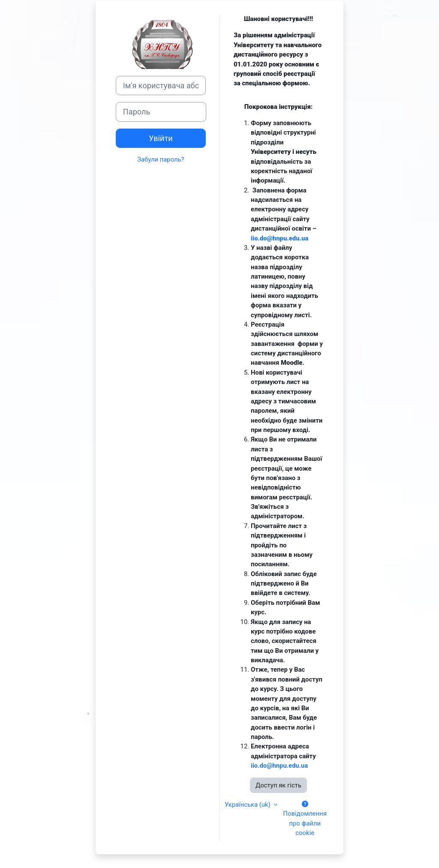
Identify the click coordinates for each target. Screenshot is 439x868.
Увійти (161, 138)
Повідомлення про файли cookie (305, 819)
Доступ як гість (278, 785)
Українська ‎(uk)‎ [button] (248, 805)
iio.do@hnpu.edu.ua (280, 238)
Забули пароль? (161, 159)
